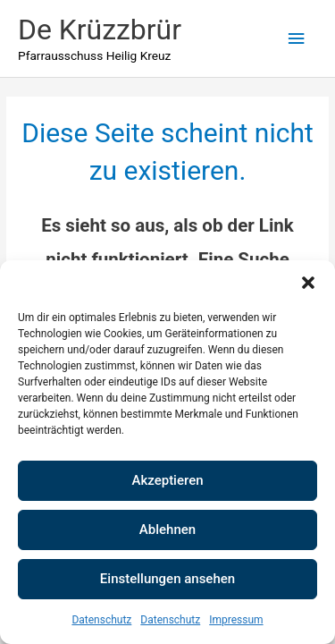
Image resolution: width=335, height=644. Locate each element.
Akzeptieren (167, 480)
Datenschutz (101, 620)
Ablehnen (167, 530)
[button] (308, 283)
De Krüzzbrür (100, 30)
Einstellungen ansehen (167, 579)
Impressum (236, 620)
